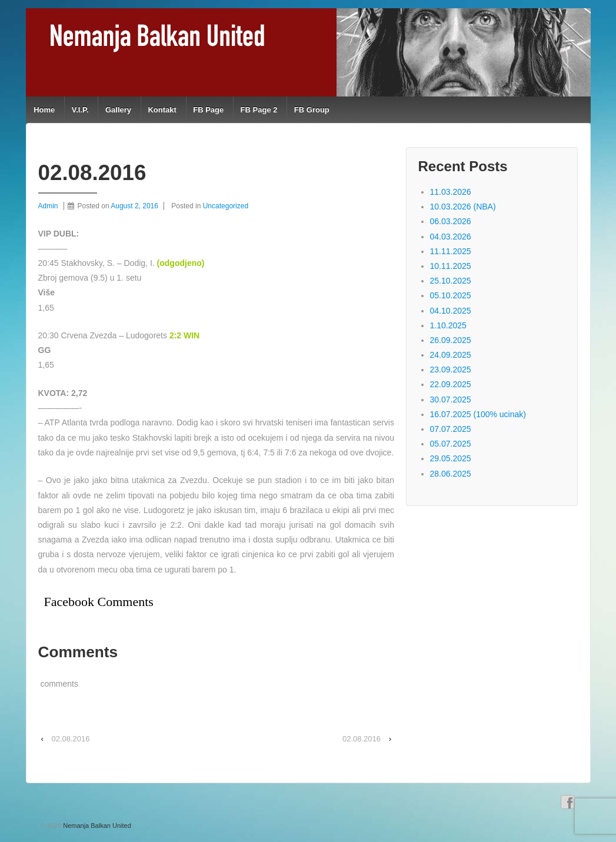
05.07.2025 (451, 444)
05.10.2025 (451, 295)
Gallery (118, 110)
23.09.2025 (451, 370)
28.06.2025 (451, 474)
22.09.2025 (451, 384)
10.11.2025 (451, 266)
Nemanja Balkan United (96, 826)
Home (44, 110)
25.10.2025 (451, 281)
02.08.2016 (70, 739)
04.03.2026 (451, 237)
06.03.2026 (451, 221)
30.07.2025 (451, 400)
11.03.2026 (451, 192)
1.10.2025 (448, 325)
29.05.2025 (451, 458)
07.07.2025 (451, 429)
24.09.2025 (451, 355)
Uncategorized (226, 206)
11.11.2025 (451, 251)
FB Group (312, 110)
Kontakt (162, 110)
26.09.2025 (451, 340)
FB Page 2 (259, 110)
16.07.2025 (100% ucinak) (478, 414)
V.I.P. (80, 110)
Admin (48, 206)
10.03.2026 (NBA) (463, 207)
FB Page (208, 110)
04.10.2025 (451, 311)
